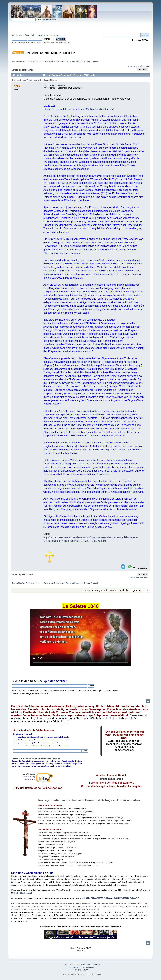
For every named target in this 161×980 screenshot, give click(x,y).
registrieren (57, 35)
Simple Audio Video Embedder (82, 967)
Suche (16, 681)
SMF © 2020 (80, 965)
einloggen (41, 35)
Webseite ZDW (49, 20)
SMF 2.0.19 (69, 965)
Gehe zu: (85, 590)
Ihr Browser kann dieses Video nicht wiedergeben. (80, 638)
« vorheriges (133, 66)
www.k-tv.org (29, 777)
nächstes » (144, 66)
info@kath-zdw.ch (24, 893)
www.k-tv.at (30, 779)
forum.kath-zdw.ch (127, 898)
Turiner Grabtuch (57, 85)
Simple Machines (93, 965)
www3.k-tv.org (29, 774)
